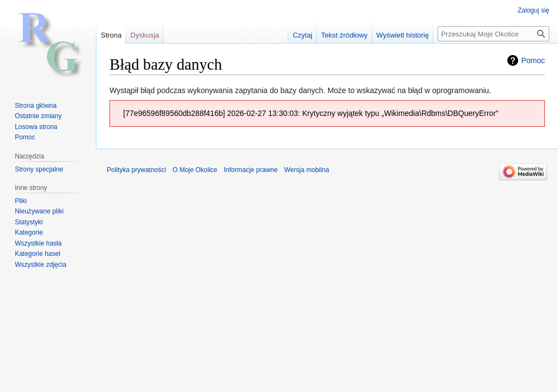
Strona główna (36, 106)
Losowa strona (36, 127)
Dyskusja (145, 35)
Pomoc (533, 60)
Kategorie (29, 232)
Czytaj (302, 35)
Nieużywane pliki (39, 211)
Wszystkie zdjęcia (41, 265)
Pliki (21, 201)
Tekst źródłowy (344, 35)
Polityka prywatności (137, 170)
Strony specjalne (39, 169)
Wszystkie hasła (38, 243)
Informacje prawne (251, 170)
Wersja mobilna (306, 170)
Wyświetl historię (403, 35)
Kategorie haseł (37, 254)
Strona (111, 35)
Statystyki (29, 222)
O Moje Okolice (195, 170)
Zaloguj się (533, 10)
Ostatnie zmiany (38, 116)
